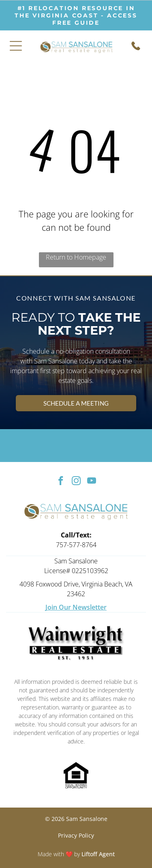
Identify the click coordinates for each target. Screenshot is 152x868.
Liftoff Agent (98, 854)
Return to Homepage (76, 257)
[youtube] (91, 482)
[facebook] (61, 482)
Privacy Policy (76, 835)
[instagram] (76, 482)
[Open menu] (16, 46)
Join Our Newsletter (76, 607)
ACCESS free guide (95, 19)
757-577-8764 (76, 545)
